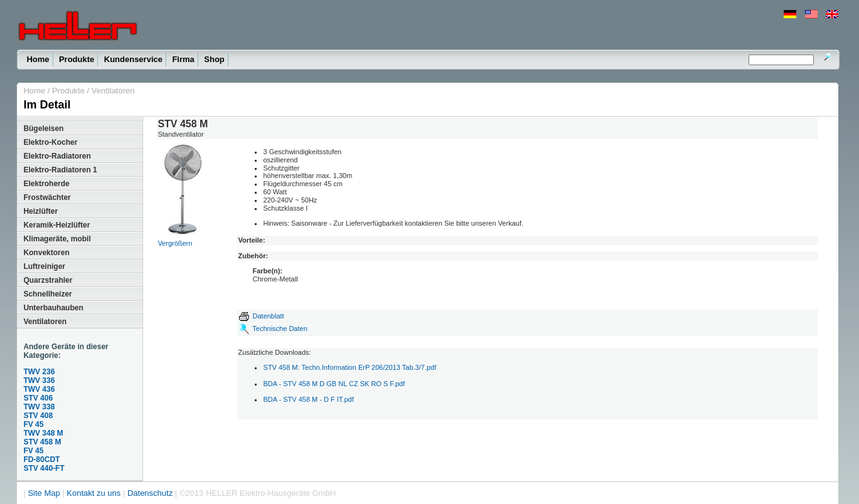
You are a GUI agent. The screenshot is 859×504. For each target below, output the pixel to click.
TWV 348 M (43, 433)
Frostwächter (47, 197)
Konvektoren (46, 253)
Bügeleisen (43, 129)
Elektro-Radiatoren (57, 156)
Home (38, 59)
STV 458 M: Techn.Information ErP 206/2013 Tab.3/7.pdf (349, 367)
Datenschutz (150, 493)
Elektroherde (46, 184)
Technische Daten (280, 328)
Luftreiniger (44, 266)
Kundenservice (133, 59)
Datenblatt (261, 316)
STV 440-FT (44, 468)
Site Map (44, 493)
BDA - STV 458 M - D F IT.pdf (308, 399)
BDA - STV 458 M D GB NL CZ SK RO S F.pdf (334, 384)
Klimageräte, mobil (57, 239)
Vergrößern (175, 243)
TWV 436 (39, 389)
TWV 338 (39, 407)
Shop (214, 59)
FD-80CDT (41, 459)
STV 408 (38, 416)
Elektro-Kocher (50, 142)
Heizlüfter (40, 211)
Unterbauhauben (53, 308)
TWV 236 (39, 372)
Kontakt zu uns (93, 493)
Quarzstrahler (48, 280)
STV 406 (38, 398)
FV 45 (33, 424)
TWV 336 (39, 381)
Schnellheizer (47, 294)
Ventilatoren (113, 91)
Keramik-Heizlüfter (56, 225)
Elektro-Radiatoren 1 (60, 170)
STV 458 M (42, 442)
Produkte (77, 59)
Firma (183, 59)
